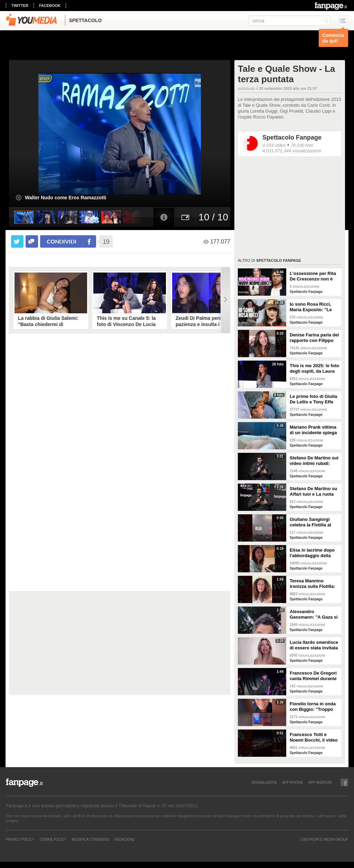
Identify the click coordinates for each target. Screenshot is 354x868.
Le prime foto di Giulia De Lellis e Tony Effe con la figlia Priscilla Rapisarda (313, 399)
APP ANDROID (320, 782)
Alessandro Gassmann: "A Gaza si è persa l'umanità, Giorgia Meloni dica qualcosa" (314, 614)
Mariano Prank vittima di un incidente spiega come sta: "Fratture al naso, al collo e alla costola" (313, 430)
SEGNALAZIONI (264, 782)
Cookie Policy (53, 839)
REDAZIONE (124, 839)
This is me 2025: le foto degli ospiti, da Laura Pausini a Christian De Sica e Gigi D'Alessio (314, 369)
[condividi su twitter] (17, 241)
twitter (20, 6)
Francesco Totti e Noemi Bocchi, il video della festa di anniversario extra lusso (314, 737)
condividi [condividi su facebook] (62, 241)
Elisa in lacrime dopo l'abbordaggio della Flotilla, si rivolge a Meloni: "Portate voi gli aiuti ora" (314, 553)
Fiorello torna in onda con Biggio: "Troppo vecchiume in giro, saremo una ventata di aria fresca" (313, 707)
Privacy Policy (20, 839)
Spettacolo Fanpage (292, 137)
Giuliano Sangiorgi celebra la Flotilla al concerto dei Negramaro (310, 522)
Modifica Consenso (91, 839)
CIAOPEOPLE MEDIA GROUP (324, 839)
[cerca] (290, 21)
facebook (50, 6)
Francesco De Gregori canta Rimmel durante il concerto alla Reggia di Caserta (314, 676)
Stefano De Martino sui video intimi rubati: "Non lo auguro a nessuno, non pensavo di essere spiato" (314, 461)
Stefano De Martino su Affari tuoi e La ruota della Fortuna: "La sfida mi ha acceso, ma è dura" (315, 492)
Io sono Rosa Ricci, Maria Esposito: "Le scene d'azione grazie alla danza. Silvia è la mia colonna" (313, 307)
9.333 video (274, 145)
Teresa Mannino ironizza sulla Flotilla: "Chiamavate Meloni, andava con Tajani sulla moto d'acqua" (315, 584)
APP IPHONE (293, 782)
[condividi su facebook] (32, 241)
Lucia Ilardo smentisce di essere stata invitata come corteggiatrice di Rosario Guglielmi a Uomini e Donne (314, 645)
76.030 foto (302, 145)
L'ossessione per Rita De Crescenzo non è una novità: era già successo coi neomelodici (313, 276)
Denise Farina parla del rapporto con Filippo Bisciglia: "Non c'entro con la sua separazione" (314, 338)
